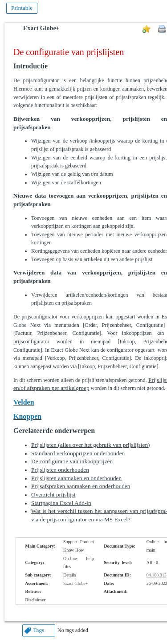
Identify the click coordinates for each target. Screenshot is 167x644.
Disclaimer (36, 600)
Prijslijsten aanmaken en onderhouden (76, 478)
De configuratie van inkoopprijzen (72, 461)
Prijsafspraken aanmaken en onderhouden (81, 486)
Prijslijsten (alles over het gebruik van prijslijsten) (91, 445)
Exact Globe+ (41, 28)
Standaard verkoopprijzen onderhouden (78, 453)
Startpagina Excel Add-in (61, 503)
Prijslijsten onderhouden (60, 470)
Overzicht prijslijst (53, 495)
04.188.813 (157, 575)
